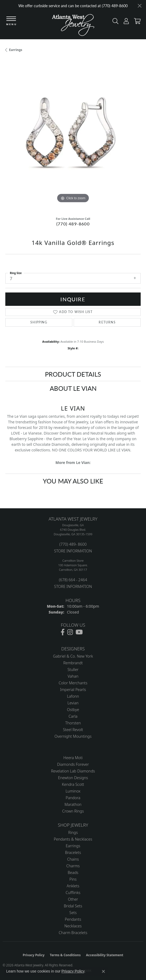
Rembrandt (73, 663)
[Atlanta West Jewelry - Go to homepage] (73, 26)
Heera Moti (73, 758)
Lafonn (73, 696)
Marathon (73, 804)
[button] (114, 22)
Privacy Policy (34, 955)
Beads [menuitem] (73, 872)
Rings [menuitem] (73, 832)
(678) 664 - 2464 (73, 580)
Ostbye (73, 710)
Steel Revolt (73, 730)
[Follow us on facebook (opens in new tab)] (63, 632)
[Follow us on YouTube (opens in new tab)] (79, 632)
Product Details (73, 374)
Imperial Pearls (73, 690)
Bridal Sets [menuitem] (73, 906)
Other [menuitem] (73, 899)
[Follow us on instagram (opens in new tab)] (70, 632)
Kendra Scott (73, 784)
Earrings (16, 50)
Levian (73, 703)
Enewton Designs (73, 778)
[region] (73, 136)
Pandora (73, 798)
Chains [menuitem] (73, 859)
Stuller (73, 669)
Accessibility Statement (105, 955)
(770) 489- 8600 (73, 544)
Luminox (73, 791)
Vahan (73, 676)
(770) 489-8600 (73, 224)
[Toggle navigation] (11, 21)
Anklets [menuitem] (73, 886)
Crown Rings (73, 811)
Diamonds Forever (73, 764)
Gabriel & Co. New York (73, 656)
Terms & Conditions (65, 955)
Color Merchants (73, 683)
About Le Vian (73, 388)
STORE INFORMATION (73, 551)
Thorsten (73, 723)
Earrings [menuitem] (73, 846)
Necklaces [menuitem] (73, 926)
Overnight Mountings (73, 736)
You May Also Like (73, 481)
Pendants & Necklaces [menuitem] (73, 839)
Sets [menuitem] (73, 913)
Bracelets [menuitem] (73, 852)
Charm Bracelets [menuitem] (73, 933)
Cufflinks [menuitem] (73, 893)
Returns (107, 322)
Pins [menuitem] (73, 879)
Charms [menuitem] (73, 866)
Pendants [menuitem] (73, 919)
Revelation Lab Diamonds (73, 771)
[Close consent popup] (103, 971)
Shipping (39, 322)
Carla (73, 716)
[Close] (139, 6)
